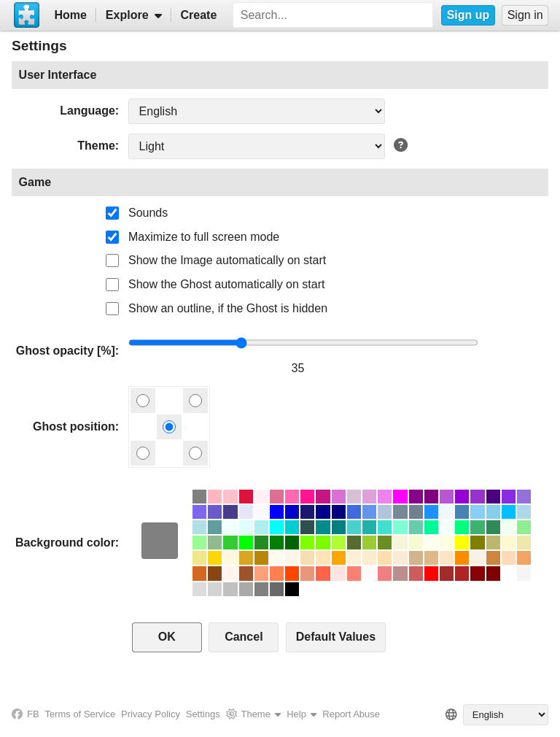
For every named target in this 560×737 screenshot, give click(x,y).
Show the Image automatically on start (227, 260)
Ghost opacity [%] (66, 351)
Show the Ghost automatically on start (226, 284)
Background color (65, 543)
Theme (96, 146)
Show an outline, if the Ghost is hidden (228, 308)
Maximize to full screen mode (204, 237)
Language (87, 111)
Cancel (244, 637)
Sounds (148, 213)
